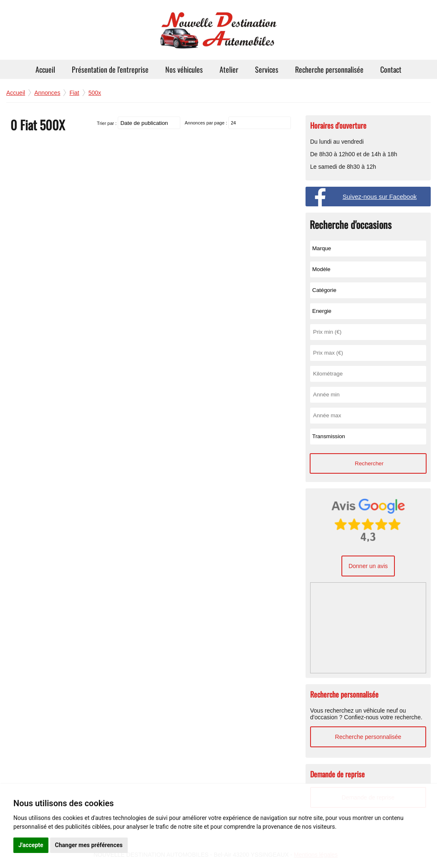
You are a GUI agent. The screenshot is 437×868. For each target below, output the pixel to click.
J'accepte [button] (31, 845)
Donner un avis (368, 566)
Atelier (229, 69)
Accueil (45, 69)
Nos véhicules (184, 69)
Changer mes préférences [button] (89, 845)
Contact (391, 69)
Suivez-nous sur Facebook (380, 197)
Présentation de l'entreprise (110, 69)
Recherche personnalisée (329, 69)
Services (267, 69)
